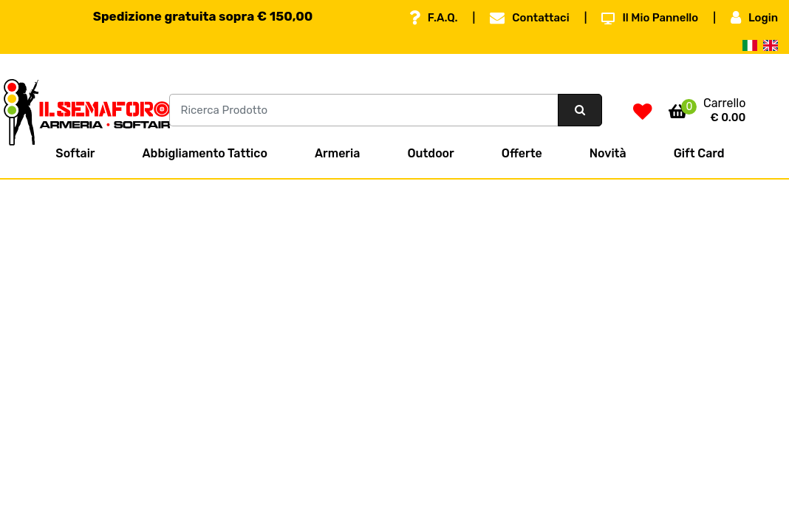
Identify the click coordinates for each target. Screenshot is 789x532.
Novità (608, 153)
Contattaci (529, 18)
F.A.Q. (434, 18)
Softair (75, 153)
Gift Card (699, 153)
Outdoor (430, 153)
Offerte (522, 153)
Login (754, 18)
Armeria (337, 153)
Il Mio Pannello (650, 18)
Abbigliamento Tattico (205, 153)
